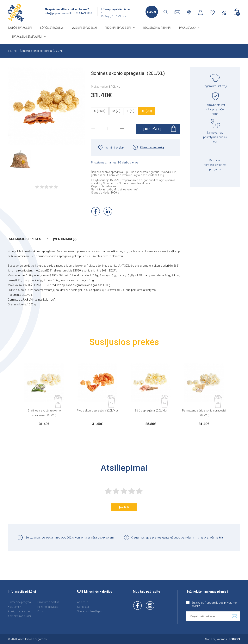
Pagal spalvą (188, 28)
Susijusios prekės (25, 239)
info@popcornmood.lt (58, 13)
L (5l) (131, 111)
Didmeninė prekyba (19, 602)
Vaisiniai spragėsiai (84, 28)
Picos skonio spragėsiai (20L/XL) (97, 411)
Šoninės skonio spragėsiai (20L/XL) (42, 51)
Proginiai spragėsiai (118, 28)
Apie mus (83, 602)
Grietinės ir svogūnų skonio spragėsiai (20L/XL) (44, 413)
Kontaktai (83, 607)
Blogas (152, 12)
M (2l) (116, 111)
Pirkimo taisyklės (48, 607)
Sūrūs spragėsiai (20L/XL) (151, 411)
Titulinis (12, 51)
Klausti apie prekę (152, 147)
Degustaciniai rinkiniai (157, 28)
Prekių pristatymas (19, 611)
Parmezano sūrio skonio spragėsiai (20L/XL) (204, 413)
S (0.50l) (100, 111)
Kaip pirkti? (14, 607)
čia (221, 537)
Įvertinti (124, 507)
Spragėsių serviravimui (27, 37)
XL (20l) (147, 111)
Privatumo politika (48, 602)
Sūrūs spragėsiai (52, 28)
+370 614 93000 (82, 13)
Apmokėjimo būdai (19, 616)
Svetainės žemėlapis (90, 611)
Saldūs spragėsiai (20, 28)
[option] (44, 393)
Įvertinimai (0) (65, 239)
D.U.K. (41, 611)
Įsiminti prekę (115, 147)
